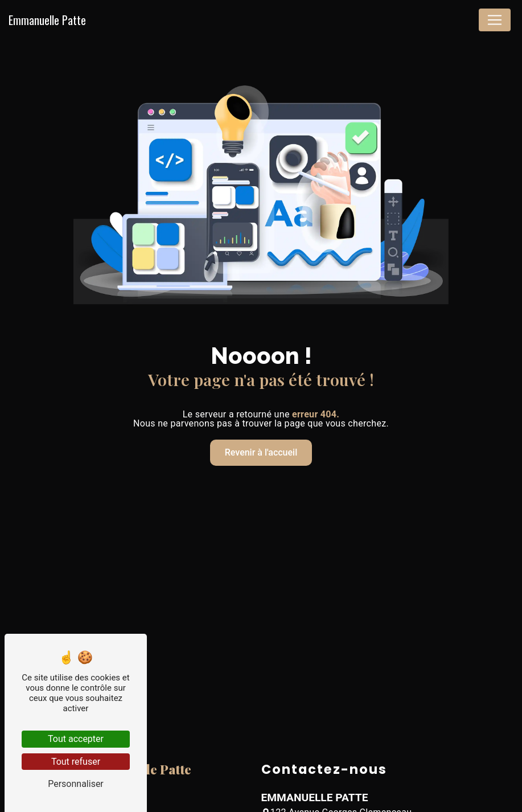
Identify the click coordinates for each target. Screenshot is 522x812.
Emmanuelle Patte (47, 20)
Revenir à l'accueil (261, 452)
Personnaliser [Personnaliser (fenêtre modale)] (76, 784)
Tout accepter (76, 739)
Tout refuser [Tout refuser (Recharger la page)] (76, 762)
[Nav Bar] (495, 20)
